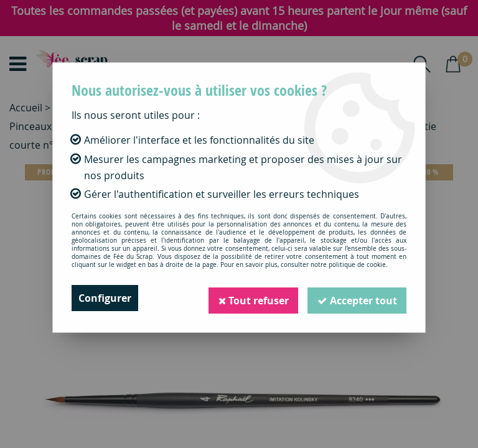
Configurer (105, 298)
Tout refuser (252, 298)
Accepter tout (357, 298)
